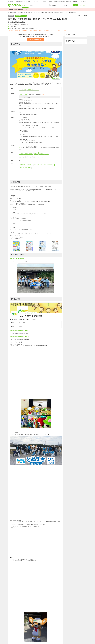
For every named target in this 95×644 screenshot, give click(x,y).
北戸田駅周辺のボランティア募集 (56, 638)
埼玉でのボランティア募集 (46, 636)
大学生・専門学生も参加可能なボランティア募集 (40, 640)
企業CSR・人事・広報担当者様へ (73, 1)
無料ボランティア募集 (78, 641)
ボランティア (25, 5)
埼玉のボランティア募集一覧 (18, 13)
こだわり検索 (82, 5)
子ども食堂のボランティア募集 (31, 636)
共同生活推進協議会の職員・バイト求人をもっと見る (51, 606)
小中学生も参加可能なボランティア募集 (19, 641)
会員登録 (63, 1)
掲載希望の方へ (84, 1)
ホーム (10, 13)
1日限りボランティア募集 (16, 643)
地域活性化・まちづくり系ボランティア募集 (37, 638)
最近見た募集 (57, 1)
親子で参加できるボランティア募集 (71, 643)
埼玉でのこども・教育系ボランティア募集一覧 (36, 13)
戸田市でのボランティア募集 (61, 636)
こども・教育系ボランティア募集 (18, 638)
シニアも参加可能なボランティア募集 (38, 641)
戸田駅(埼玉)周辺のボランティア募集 (74, 638)
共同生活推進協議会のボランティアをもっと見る (52, 602)
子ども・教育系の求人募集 (16, 636)
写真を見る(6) (56, 78)
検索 (75, 5)
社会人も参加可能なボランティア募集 (19, 640)
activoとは (45, 1)
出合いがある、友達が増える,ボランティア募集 (50, 643)
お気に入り (51, 1)
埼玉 (21, 94)
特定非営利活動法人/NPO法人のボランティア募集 (60, 641)
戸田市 (25, 94)
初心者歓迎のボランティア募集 (31, 643)
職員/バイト (33, 5)
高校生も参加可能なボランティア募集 (61, 640)
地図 (43, 94)
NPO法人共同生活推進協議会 (18, 22)
